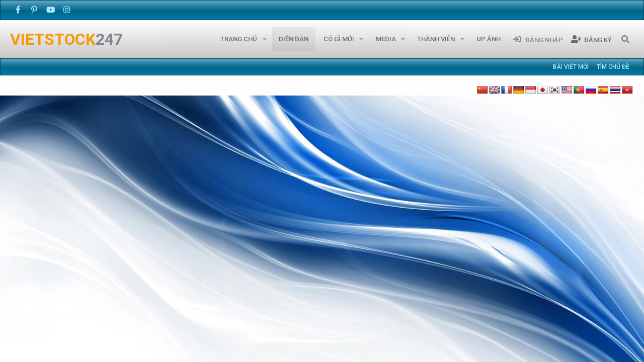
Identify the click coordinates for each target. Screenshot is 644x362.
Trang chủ (239, 39)
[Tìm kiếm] (625, 39)
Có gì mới (339, 39)
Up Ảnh (489, 39)
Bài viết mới (571, 67)
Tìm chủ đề (613, 67)
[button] (264, 39)
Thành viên (436, 39)
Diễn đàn (294, 39)
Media (386, 39)
